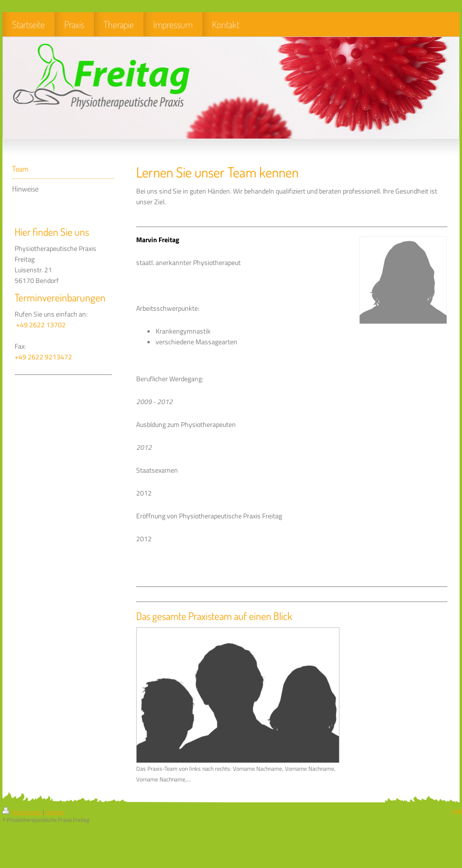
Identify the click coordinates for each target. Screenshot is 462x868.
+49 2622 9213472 (43, 357)
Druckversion (23, 812)
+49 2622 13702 (41, 325)
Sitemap (55, 812)
